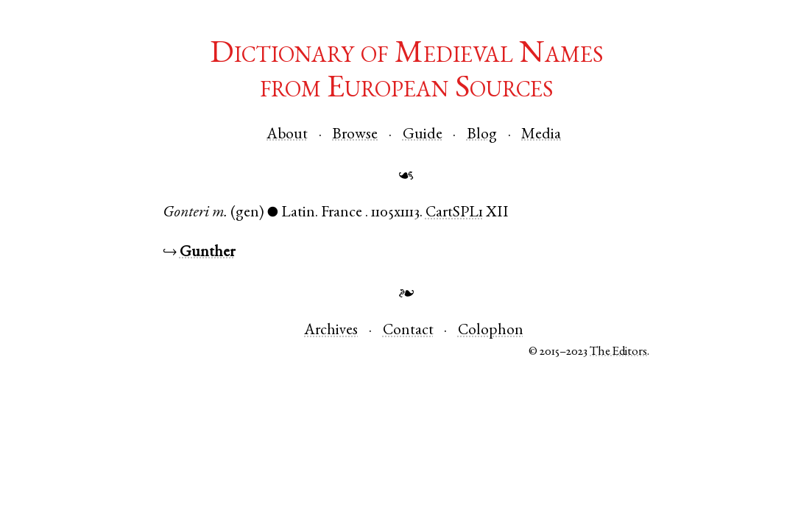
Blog (482, 135)
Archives (331, 331)
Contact (408, 331)
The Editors (618, 352)
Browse (355, 135)
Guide (423, 135)
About (287, 135)
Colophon (491, 331)
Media (541, 135)
